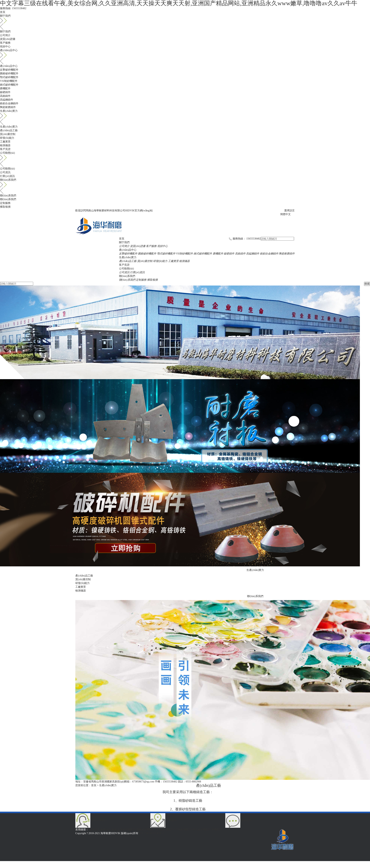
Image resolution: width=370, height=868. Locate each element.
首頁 (3, 12)
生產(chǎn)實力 (185, 114)
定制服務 (5, 203)
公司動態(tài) (185, 156)
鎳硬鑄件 (5, 92)
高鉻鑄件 (5, 96)
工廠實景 (5, 142)
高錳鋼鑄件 (7, 100)
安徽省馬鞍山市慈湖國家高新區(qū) (104, 782)
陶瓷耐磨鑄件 (8, 107)
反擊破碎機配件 (9, 70)
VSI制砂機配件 (9, 81)
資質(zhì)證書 (8, 39)
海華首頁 (95, 830)
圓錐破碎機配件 (9, 73)
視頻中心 (5, 47)
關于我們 (185, 19)
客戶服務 (5, 43)
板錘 (115, 830)
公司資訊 (5, 172)
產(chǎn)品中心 (185, 53)
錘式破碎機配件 (9, 85)
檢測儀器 (5, 145)
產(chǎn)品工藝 (9, 130)
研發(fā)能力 (7, 138)
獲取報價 (5, 207)
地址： (79, 782)
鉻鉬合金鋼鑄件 (9, 103)
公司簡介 (5, 35)
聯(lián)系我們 (185, 183)
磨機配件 (5, 88)
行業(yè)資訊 (7, 176)
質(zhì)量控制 (8, 134)
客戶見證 (5, 149)
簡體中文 (285, 214)
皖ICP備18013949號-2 (151, 833)
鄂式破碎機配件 (9, 77)
